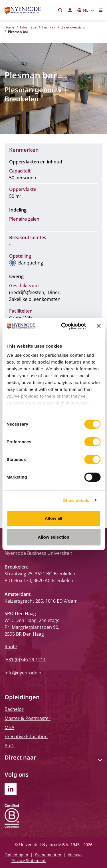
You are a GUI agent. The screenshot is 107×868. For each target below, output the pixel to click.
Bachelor (14, 709)
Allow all (54, 518)
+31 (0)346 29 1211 (26, 660)
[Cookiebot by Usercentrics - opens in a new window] (64, 326)
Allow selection (53, 537)
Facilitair (49, 27)
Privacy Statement (29, 860)
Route (11, 647)
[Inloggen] (70, 10)
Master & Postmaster (28, 718)
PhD (9, 746)
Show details (76, 500)
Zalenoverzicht (73, 27)
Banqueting (31, 263)
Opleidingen (16, 855)
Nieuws (75, 855)
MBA (9, 727)
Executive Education (26, 736)
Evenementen (48, 855)
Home (9, 27)
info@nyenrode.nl (24, 673)
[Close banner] (98, 326)
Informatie (28, 27)
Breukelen (22, 99)
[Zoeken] (60, 10)
